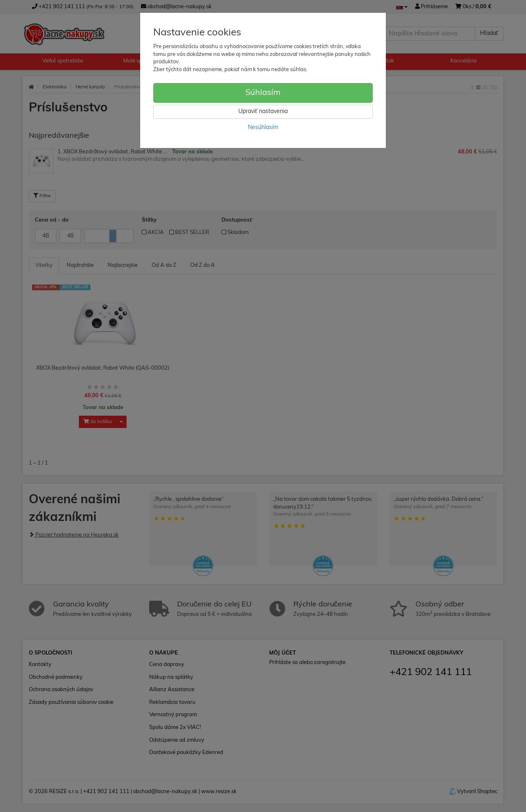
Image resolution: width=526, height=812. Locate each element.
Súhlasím (263, 93)
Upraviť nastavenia (263, 112)
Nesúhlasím (263, 128)
